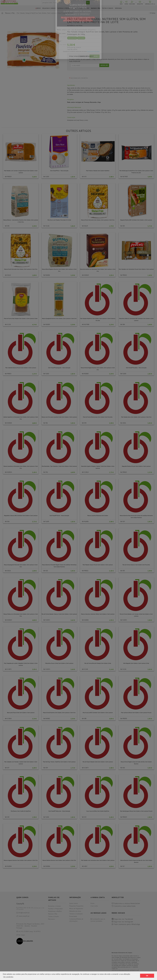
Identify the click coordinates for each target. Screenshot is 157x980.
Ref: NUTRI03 (124, 177)
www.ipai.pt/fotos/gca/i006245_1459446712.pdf (125, 970)
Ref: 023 (84, 817)
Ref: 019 (123, 522)
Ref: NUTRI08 (86, 324)
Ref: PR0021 (85, 571)
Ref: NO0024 (8, 472)
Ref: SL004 (123, 374)
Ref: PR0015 (8, 374)
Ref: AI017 (85, 866)
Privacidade (73, 916)
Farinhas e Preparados (65, 8)
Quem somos (74, 903)
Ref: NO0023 (85, 275)
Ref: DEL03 (85, 226)
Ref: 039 (46, 768)
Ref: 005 (123, 226)
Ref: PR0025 (124, 275)
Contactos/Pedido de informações (76, 920)
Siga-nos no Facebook (122, 919)
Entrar (93, 903)
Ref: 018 (123, 768)
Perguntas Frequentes (76, 906)
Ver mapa (21, 935)
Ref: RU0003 (85, 374)
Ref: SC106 (46, 226)
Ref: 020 (46, 571)
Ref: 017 (123, 866)
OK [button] (147, 976)
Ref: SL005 (46, 177)
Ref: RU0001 (47, 275)
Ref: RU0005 (47, 324)
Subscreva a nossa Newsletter (126, 903)
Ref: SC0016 (8, 719)
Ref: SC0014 (85, 472)
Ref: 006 (123, 324)
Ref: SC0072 (47, 620)
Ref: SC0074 (47, 669)
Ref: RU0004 (8, 866)
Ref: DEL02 (8, 275)
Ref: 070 (84, 177)
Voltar (153, 13)
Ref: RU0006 (47, 866)
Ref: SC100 (85, 669)
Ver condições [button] (8, 977)
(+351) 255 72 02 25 (30, 908)
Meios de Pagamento (76, 909)
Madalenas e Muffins (82, 8)
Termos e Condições (76, 914)
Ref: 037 (7, 768)
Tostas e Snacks (108, 8)
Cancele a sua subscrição (124, 906)
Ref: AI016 (123, 423)
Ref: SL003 (46, 522)
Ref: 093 (123, 571)
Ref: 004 (7, 522)
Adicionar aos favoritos (79, 78)
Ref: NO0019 (8, 620)
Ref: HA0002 (85, 620)
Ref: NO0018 (8, 423)
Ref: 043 (7, 817)
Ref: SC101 (8, 324)
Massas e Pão (96, 8)
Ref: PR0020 (8, 177)
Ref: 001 (46, 423)
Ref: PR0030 (124, 719)
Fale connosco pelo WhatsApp (126, 924)
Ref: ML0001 (85, 522)
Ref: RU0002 (47, 719)
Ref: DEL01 (8, 571)
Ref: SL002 (46, 374)
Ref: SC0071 (124, 620)
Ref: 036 (46, 472)
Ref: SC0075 (8, 669)
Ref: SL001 (46, 817)
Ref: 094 (84, 423)
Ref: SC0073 (85, 768)
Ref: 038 (7, 226)
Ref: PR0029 (124, 817)
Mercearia (118, 8)
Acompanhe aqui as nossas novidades (98, 920)
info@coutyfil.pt (23, 913)
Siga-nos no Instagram (122, 922)
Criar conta (94, 906)
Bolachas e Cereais (49, 8)
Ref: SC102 (123, 669)
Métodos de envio (75, 911)
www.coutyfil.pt (23, 916)
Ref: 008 (84, 719)
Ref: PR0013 (124, 472)
